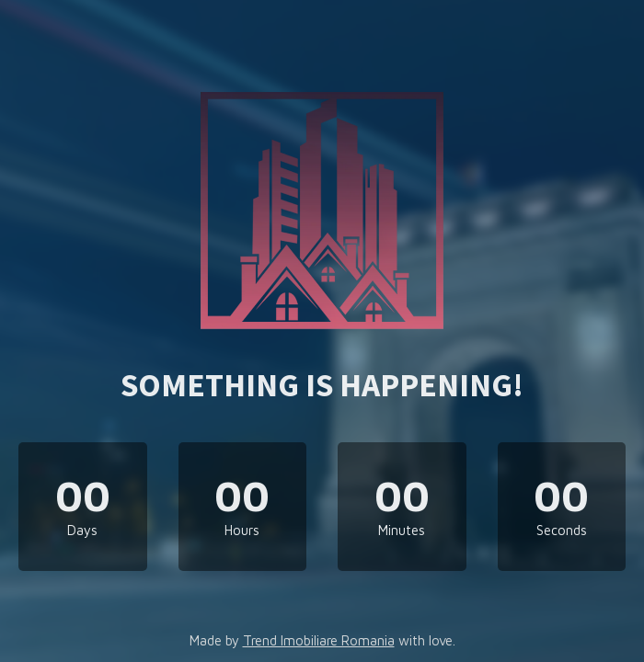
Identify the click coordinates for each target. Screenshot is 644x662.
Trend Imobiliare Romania (319, 640)
